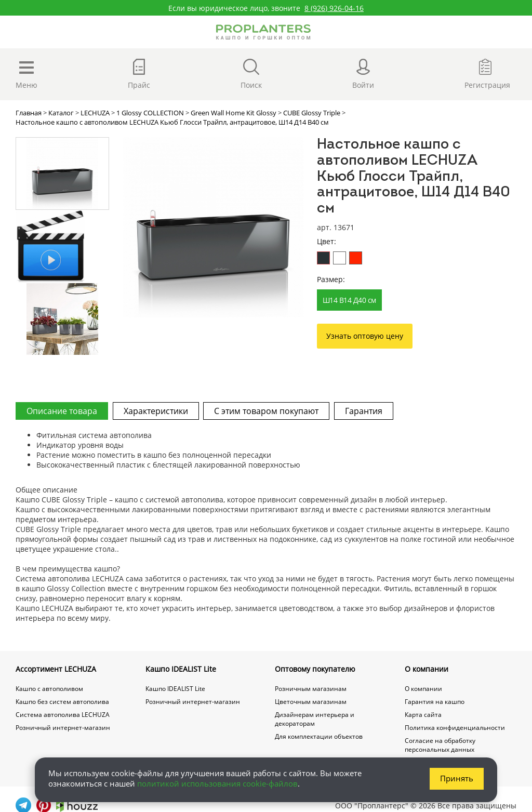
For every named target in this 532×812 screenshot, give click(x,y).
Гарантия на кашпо (435, 702)
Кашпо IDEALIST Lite (181, 669)
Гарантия (366, 411)
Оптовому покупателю (315, 669)
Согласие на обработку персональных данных (440, 745)
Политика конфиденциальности (455, 728)
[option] (213, 227)
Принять (457, 778)
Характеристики (156, 411)
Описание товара (62, 411)
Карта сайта (423, 715)
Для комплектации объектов (319, 736)
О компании (427, 669)
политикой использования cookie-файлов (217, 783)
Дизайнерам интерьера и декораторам (315, 719)
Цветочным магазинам (311, 702)
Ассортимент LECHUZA (56, 669)
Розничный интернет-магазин (63, 728)
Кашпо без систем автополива (62, 702)
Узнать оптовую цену (365, 336)
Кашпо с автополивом (49, 689)
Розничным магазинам (311, 689)
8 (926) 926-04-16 (334, 8)
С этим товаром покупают (268, 411)
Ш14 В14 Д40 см (349, 300)
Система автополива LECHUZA (63, 715)
